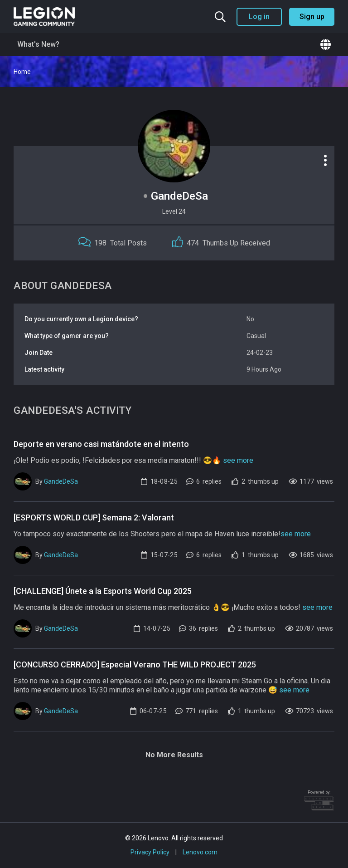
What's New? (38, 44)
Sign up (312, 17)
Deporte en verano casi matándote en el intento (101, 444)
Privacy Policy (150, 852)
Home (22, 72)
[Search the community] (220, 17)
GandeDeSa (61, 481)
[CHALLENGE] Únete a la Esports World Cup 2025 (103, 591)
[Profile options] (325, 160)
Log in (259, 17)
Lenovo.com (200, 852)
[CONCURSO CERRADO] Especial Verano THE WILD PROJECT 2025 (135, 664)
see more (238, 460)
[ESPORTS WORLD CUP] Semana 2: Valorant (94, 517)
